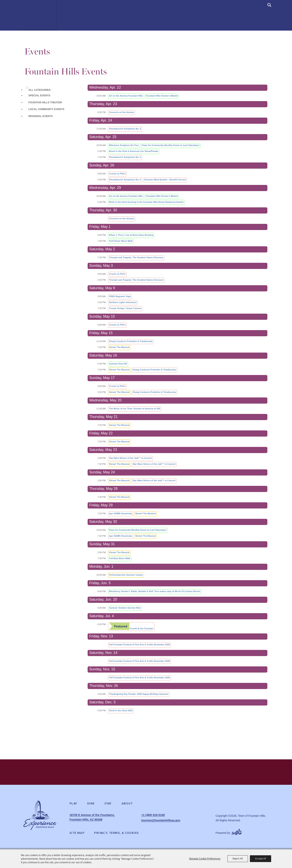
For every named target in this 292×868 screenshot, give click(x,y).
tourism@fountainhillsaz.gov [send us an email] (160, 822)
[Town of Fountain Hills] (40, 19)
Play (73, 806)
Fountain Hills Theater (45, 102)
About (127, 806)
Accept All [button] (261, 858)
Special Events (39, 95)
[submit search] (269, 5)
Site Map (77, 833)
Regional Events (41, 116)
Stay (108, 806)
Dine (91, 806)
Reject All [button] (238, 858)
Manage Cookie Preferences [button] (205, 858)
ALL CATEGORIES (40, 90)
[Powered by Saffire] (237, 832)
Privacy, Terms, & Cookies (116, 833)
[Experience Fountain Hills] (40, 819)
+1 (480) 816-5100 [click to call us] (153, 817)
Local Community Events (46, 109)
